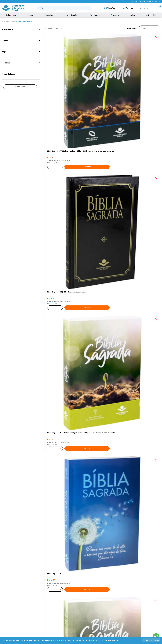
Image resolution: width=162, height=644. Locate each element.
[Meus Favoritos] (128, 8)
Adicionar (72, 89)
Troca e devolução (31, 601)
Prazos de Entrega (31, 605)
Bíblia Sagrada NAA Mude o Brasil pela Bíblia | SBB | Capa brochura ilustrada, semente (62, 74)
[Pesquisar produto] (88, 9)
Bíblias (32, 15)
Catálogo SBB (150, 15)
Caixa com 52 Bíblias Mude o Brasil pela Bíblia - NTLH (140, 449)
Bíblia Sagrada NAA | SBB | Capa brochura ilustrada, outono (63, 261)
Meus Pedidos (62, 597)
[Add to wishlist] (78, 37)
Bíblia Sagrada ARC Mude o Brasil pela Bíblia (100, 137)
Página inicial (8, 21)
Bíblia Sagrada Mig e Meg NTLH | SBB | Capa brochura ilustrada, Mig (140, 511)
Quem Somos (6, 593)
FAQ (3, 597)
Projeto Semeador (154, 2)
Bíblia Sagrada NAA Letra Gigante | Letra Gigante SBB (102, 199)
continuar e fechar (151, 640)
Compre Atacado (138, 2)
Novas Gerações (73, 15)
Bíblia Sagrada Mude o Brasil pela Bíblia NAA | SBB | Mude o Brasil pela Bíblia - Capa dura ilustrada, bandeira (140, 324)
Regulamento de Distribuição (34, 597)
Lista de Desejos (63, 601)
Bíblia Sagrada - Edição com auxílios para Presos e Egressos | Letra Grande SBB (62, 449)
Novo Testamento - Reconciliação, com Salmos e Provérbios (62, 199)
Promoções (115, 15)
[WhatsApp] (110, 8)
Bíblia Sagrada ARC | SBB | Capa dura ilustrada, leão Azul (100, 324)
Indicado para (12, 15)
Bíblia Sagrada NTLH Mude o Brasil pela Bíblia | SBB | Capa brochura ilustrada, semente (140, 74)
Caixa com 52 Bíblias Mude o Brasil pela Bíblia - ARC (62, 386)
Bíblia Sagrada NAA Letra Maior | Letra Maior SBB (101, 261)
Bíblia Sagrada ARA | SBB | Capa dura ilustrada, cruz (100, 511)
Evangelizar (50, 15)
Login (59, 593)
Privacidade (28, 593)
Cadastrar (128, 575)
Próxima (112, 541)
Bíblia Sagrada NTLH (55, 135)
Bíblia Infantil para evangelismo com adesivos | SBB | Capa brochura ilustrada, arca (141, 199)
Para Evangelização (26, 21)
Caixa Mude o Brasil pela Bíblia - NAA (100, 385)
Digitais (132, 15)
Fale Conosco (87, 593)
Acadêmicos (95, 15)
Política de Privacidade (112, 640)
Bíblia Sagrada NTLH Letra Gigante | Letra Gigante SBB (142, 261)
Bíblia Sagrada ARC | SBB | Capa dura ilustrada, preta (100, 74)
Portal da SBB (7, 601)
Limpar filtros (20, 87)
